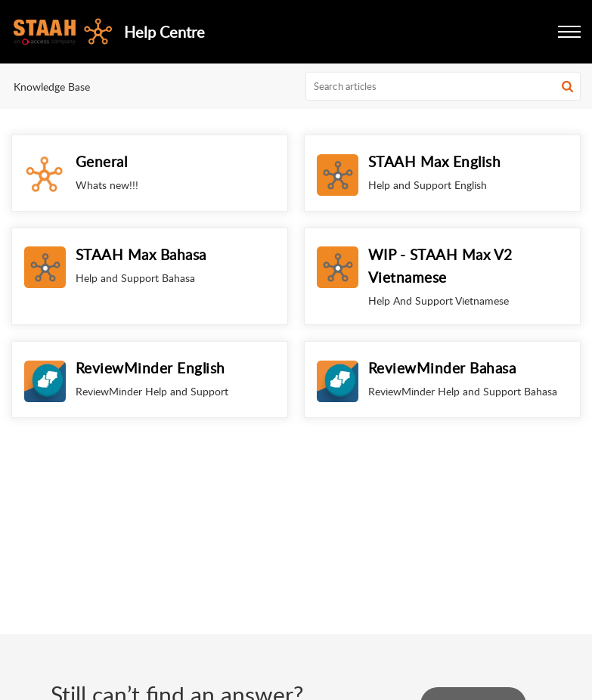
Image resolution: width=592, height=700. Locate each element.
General (102, 161)
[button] (569, 32)
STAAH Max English (435, 161)
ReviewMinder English (150, 368)
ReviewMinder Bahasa (442, 368)
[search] (443, 86)
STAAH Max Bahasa (141, 254)
